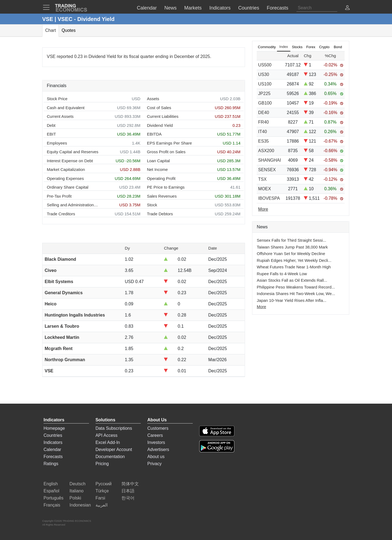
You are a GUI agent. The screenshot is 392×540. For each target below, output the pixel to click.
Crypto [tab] (324, 47)
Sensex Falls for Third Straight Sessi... (291, 240)
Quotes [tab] (69, 30)
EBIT (51, 134)
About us (156, 457)
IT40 (262, 132)
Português (53, 498)
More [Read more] (263, 209)
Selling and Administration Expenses (73, 205)
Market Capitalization (66, 169)
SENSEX (267, 170)
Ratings (51, 464)
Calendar (52, 450)
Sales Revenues (162, 196)
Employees (57, 143)
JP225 (264, 93)
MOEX (264, 189)
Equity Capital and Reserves (73, 152)
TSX (262, 179)
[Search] (317, 8)
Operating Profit (161, 178)
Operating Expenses (65, 178)
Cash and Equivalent (66, 108)
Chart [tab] (50, 30)
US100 (265, 84)
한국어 (128, 498)
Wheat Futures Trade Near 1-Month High (294, 267)
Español (51, 491)
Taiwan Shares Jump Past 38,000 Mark (292, 247)
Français (52, 505)
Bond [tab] (338, 47)
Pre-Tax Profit (59, 196)
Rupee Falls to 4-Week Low (282, 274)
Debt (51, 125)
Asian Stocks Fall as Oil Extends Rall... (292, 280)
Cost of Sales (159, 108)
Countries (53, 435)
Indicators (53, 442)
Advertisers (158, 450)
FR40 (263, 122)
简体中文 (130, 484)
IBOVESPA (269, 198)
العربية (102, 505)
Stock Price (57, 99)
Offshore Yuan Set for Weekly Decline (291, 254)
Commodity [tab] (267, 47)
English (51, 484)
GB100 (265, 103)
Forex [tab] (311, 47)
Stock (152, 205)
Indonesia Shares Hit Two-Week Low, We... (296, 294)
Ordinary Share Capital (68, 187)
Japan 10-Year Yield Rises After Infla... (291, 300)
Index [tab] (284, 47)
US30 (264, 74)
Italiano (76, 491)
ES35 (263, 141)
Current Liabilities (163, 116)
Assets (153, 99)
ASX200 (266, 151)
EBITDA (154, 134)
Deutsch (77, 484)
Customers (158, 428)
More (261, 307)
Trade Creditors (61, 214)
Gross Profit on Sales (166, 152)
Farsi (100, 498)
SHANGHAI (269, 160)
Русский (104, 484)
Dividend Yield (160, 125)
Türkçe (102, 491)
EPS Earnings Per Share (169, 143)
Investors (156, 442)
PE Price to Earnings (166, 187)
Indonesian (80, 505)
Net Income (157, 169)
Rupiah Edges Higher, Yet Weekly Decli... (294, 260)
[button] (347, 8)
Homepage (54, 428)
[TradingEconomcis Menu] (48, 7)
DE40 (264, 113)
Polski (75, 498)
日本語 (128, 491)
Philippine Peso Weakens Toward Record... (296, 287)
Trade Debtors (160, 214)
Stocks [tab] (297, 47)
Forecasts (53, 457)
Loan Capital (158, 161)
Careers (155, 435)
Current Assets (60, 116)
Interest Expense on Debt (70, 161)
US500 (265, 65)
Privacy (154, 464)
